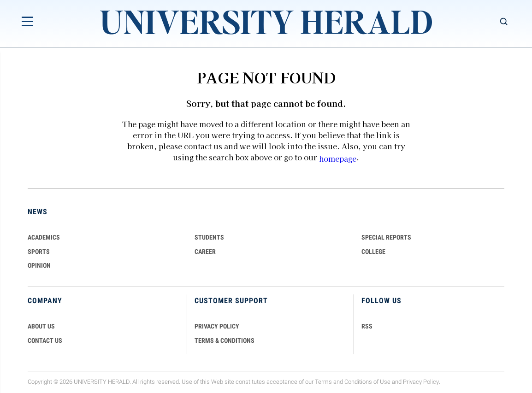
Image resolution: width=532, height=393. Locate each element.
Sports (39, 252)
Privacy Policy (421, 382)
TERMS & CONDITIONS (225, 340)
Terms (323, 382)
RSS (367, 326)
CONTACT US (45, 340)
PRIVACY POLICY (217, 326)
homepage (338, 158)
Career (205, 252)
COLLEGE (373, 252)
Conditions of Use (367, 382)
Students (209, 237)
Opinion (39, 265)
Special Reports (386, 237)
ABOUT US (41, 326)
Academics (44, 237)
